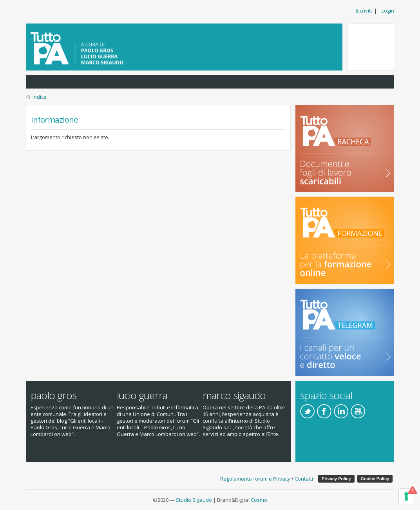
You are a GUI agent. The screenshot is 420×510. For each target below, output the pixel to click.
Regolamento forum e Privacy (255, 479)
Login (388, 11)
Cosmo (259, 500)
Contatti (304, 479)
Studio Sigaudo (194, 500)
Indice (40, 97)
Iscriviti (364, 11)
